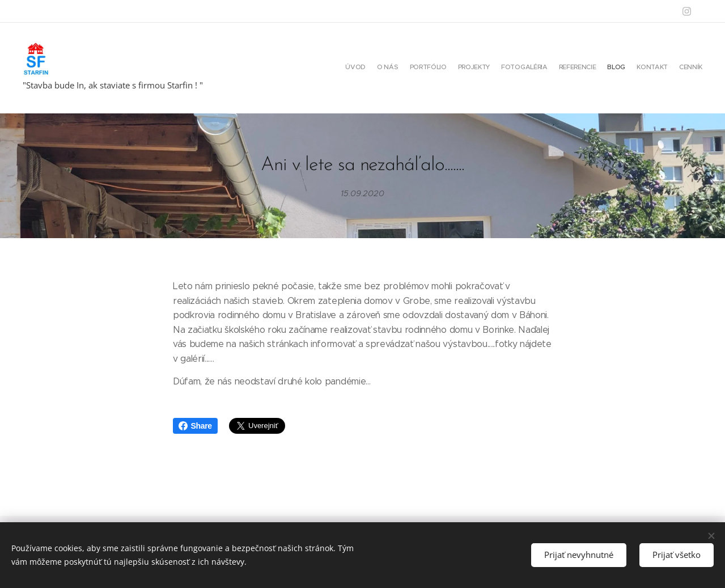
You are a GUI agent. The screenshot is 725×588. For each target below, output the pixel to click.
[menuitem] (613, 68)
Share (195, 426)
